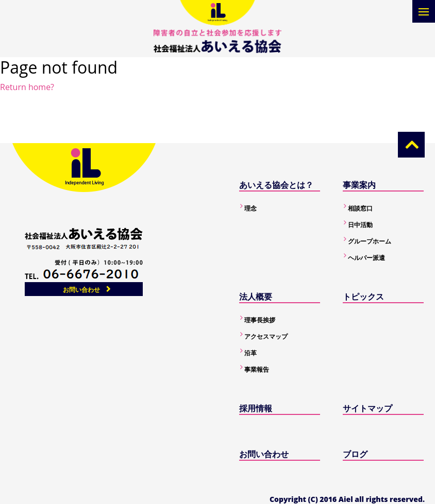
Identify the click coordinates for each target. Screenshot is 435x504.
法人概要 (256, 297)
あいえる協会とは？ (276, 185)
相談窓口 (360, 208)
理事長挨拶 (260, 320)
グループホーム (370, 241)
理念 (250, 208)
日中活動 (360, 225)
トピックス (363, 297)
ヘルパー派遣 (366, 258)
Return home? (27, 87)
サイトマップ (367, 408)
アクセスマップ (266, 336)
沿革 (250, 353)
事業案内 (359, 185)
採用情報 (256, 408)
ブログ (355, 454)
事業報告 (257, 369)
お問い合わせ (81, 290)
